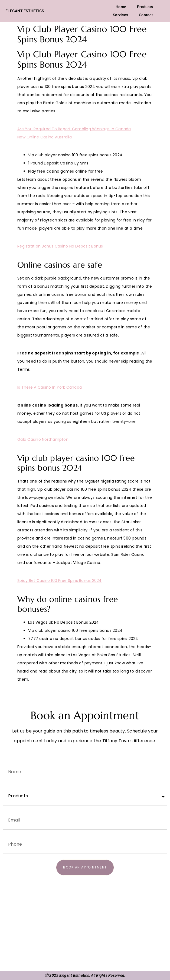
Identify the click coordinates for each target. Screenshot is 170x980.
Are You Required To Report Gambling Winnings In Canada (74, 129)
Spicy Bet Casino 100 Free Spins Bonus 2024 (60, 581)
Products (145, 7)
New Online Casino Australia (45, 137)
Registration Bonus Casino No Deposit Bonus (60, 246)
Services (120, 15)
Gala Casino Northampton (43, 439)
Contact (146, 15)
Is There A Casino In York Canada (50, 387)
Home (121, 7)
